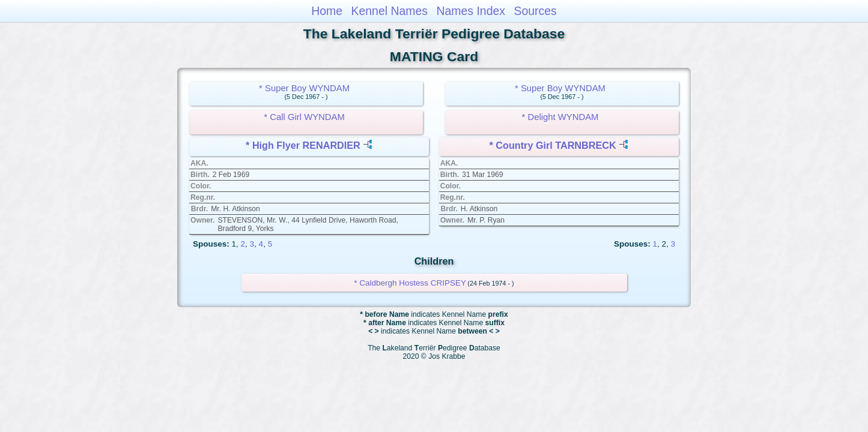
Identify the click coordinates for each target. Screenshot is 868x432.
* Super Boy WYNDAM (304, 88)
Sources (536, 11)
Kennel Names (390, 11)
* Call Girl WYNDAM (304, 117)
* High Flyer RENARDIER (303, 145)
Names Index (471, 11)
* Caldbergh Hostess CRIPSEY (410, 283)
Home (327, 11)
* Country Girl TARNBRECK (553, 145)
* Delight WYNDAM (560, 117)
